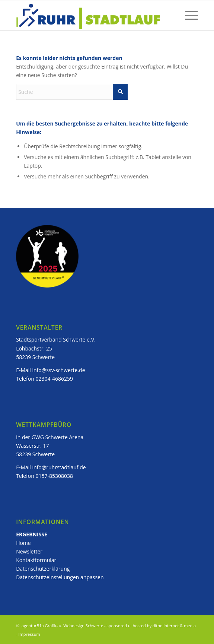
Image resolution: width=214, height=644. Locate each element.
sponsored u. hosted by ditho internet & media (151, 626)
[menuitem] (188, 15)
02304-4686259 (54, 379)
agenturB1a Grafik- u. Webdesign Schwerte (62, 626)
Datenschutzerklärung (43, 569)
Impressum (29, 634)
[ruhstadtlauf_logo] (89, 15)
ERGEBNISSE (32, 534)
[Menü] (188, 15)
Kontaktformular (36, 560)
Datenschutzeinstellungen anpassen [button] (60, 577)
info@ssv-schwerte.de (59, 370)
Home (23, 543)
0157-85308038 (54, 476)
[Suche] (72, 92)
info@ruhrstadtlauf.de (59, 467)
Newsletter (30, 551)
